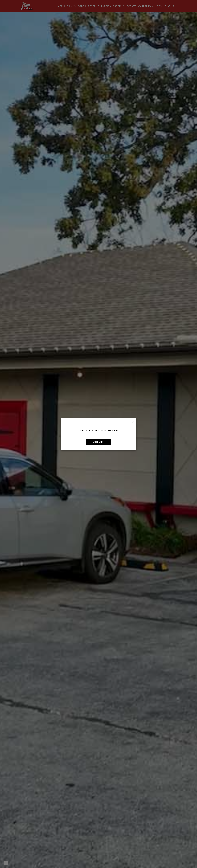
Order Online (99, 442)
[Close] (133, 422)
